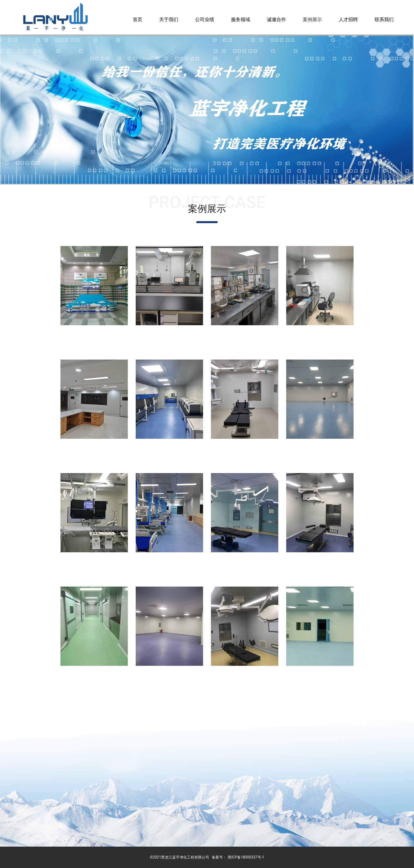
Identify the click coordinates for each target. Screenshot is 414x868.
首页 (138, 19)
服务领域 (241, 19)
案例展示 (312, 19)
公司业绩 (205, 19)
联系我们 (384, 19)
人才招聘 (348, 19)
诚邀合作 (276, 19)
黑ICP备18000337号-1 (246, 857)
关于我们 (169, 19)
